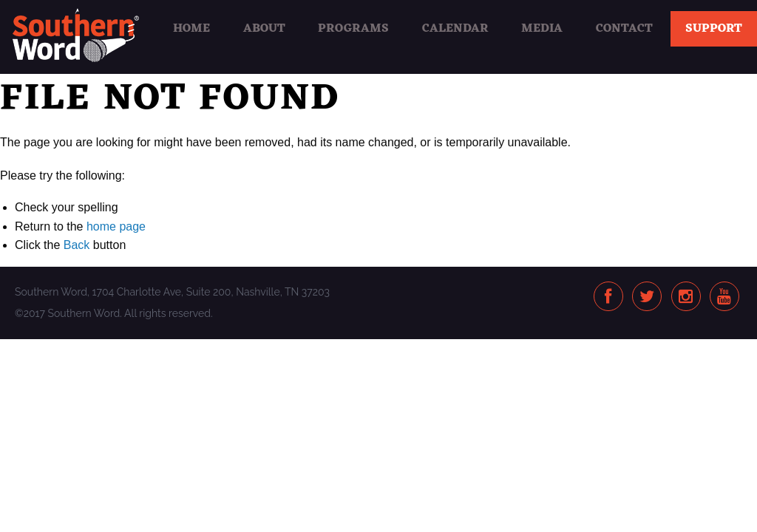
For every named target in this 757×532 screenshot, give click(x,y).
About (264, 29)
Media (542, 29)
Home (191, 29)
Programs (353, 29)
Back (77, 245)
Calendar (455, 29)
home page (116, 226)
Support (714, 29)
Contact (624, 29)
